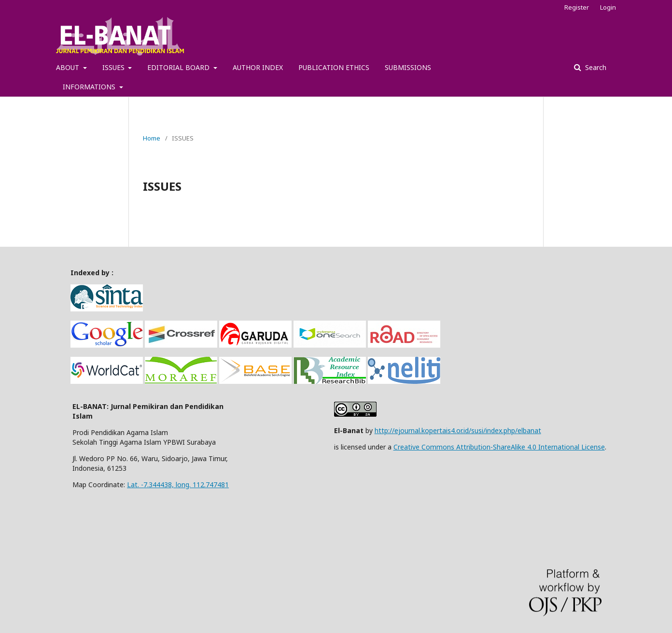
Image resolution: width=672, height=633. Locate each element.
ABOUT (69, 67)
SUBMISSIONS (408, 67)
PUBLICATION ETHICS (334, 67)
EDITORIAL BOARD (179, 67)
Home (152, 138)
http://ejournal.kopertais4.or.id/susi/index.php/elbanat (458, 430)
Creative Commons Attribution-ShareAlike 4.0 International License (499, 447)
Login (608, 7)
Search (595, 67)
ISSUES (114, 67)
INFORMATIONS (90, 87)
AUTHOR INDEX (258, 67)
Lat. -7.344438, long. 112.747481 (178, 485)
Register (577, 7)
